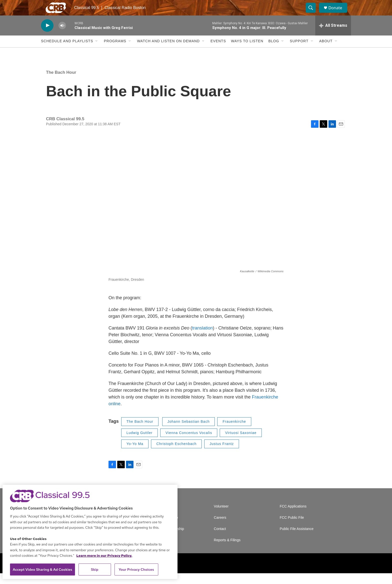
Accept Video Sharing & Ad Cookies (42, 569)
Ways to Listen (247, 52)
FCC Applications (293, 517)
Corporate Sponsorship (166, 540)
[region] (90, 532)
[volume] (62, 36)
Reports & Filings (227, 551)
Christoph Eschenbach (176, 454)
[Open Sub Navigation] (97, 52)
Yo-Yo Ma (135, 454)
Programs (115, 52)
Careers (220, 528)
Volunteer (221, 517)
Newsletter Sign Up (163, 528)
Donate (338, 13)
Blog (274, 52)
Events (218, 52)
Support (299, 52)
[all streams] (333, 36)
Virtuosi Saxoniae (241, 443)
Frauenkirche (234, 432)
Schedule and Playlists (67, 52)
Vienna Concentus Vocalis (189, 443)
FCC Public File (292, 528)
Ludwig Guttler (139, 443)
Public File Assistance (297, 540)
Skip (95, 569)
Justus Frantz (222, 454)
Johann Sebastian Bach (189, 432)
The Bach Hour (61, 83)
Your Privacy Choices (136, 569)
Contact (220, 540)
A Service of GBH (162, 517)
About (326, 52)
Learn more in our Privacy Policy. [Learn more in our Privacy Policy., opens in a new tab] (104, 555)
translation (202, 339)
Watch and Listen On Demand (168, 52)
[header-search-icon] (313, 13)
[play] (47, 36)
